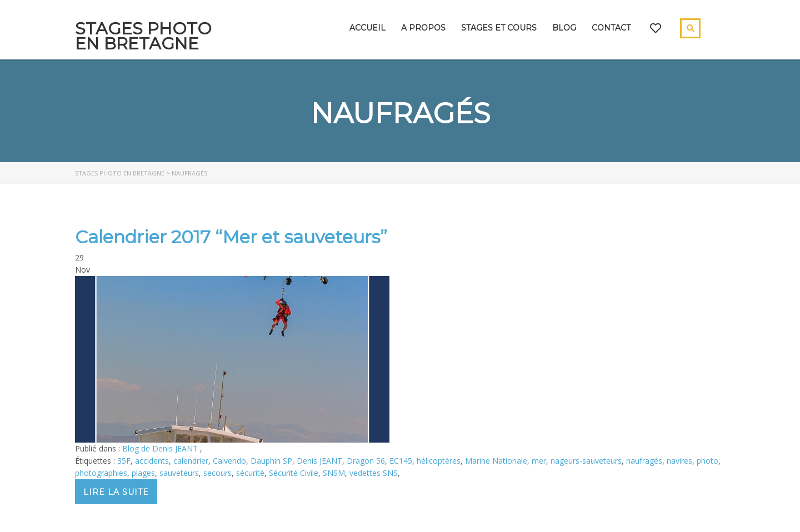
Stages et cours (499, 28)
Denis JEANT (319, 461)
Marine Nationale (496, 461)
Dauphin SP (271, 461)
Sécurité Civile (294, 473)
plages (143, 473)
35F (124, 461)
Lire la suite (116, 492)
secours (217, 473)
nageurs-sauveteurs (586, 461)
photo (707, 461)
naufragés (644, 461)
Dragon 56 (366, 461)
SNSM (334, 473)
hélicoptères (439, 461)
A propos (423, 28)
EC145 (401, 461)
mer (539, 461)
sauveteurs (179, 473)
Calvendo (229, 461)
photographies (101, 473)
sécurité (250, 473)
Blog (564, 28)
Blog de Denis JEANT (161, 448)
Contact (611, 28)
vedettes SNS (374, 473)
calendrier (191, 461)
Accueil (367, 28)
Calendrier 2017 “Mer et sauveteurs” (231, 237)
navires (679, 461)
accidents (152, 461)
